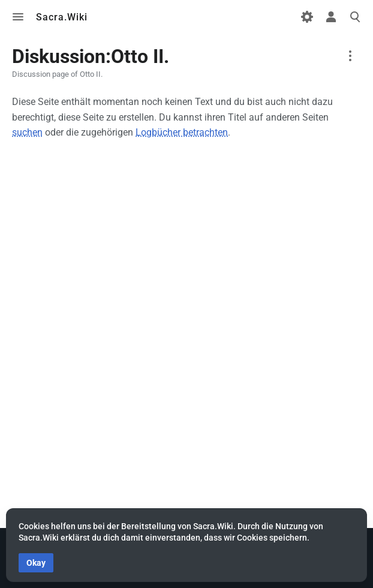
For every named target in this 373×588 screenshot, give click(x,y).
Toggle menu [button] (18, 17)
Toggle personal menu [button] (331, 17)
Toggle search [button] (355, 17)
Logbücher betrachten (182, 132)
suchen (27, 132)
